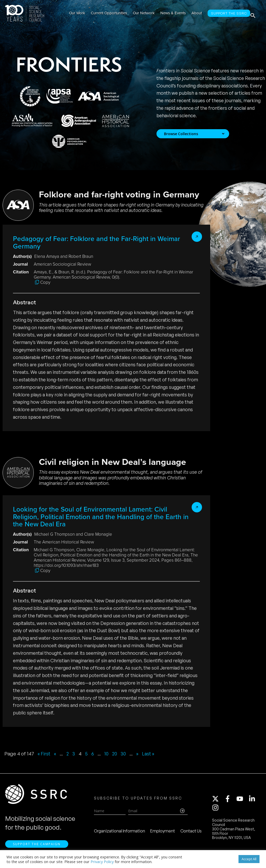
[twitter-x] (218, 801)
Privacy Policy (102, 862)
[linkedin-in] (254, 801)
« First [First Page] (44, 754)
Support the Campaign (37, 847)
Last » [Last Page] (151, 754)
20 (116, 754)
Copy (45, 283)
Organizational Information (120, 833)
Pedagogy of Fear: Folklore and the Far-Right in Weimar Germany (97, 242)
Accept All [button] (249, 859)
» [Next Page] (140, 754)
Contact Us (191, 833)
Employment (163, 833)
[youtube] (242, 801)
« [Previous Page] (56, 754)
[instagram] (216, 809)
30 (125, 754)
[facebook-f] (230, 801)
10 (108, 754)
